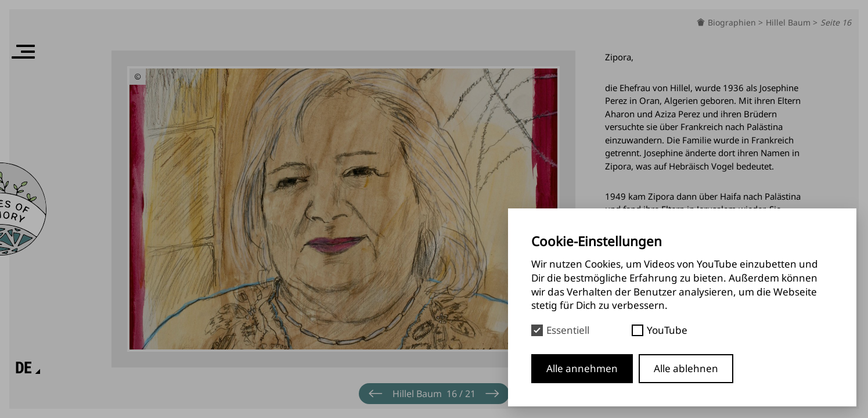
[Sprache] (24, 368)
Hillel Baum (789, 22)
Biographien (733, 22)
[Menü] (23, 52)
